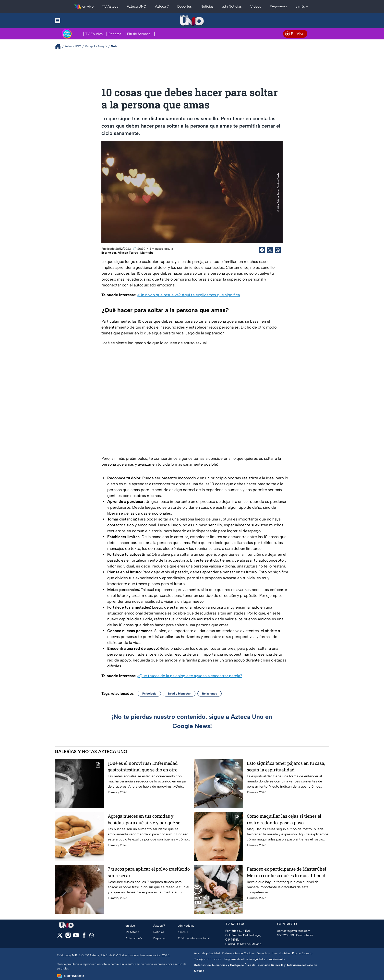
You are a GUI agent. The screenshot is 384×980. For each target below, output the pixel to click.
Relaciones (210, 694)
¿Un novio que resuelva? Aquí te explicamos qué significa (188, 295)
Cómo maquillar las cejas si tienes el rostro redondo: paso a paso (284, 819)
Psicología (149, 694)
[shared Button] (278, 250)
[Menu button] (74, 21)
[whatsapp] (92, 936)
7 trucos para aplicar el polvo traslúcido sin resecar (149, 872)
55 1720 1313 (286, 935)
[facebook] (84, 937)
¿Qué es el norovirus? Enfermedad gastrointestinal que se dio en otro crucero (143, 766)
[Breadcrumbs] (60, 46)
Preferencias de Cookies (238, 953)
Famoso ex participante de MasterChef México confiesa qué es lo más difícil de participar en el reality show (287, 872)
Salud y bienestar (179, 694)
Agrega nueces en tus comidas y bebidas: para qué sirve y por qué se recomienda (144, 819)
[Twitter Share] (270, 250)
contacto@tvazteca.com (294, 931)
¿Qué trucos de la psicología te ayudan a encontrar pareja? (190, 676)
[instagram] (68, 937)
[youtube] (76, 937)
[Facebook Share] (262, 250)
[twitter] (60, 937)
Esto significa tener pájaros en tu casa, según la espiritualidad (286, 766)
